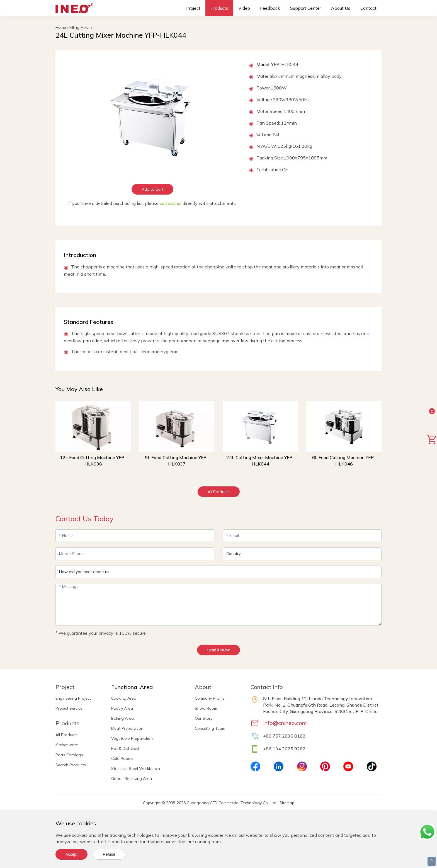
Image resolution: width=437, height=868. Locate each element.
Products (219, 8)
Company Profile (210, 698)
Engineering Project (73, 698)
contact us (171, 203)
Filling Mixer (80, 27)
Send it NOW (219, 650)
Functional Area (132, 687)
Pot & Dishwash (126, 748)
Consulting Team (210, 728)
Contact (368, 8)
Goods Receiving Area (132, 779)
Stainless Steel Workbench (136, 768)
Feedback (270, 8)
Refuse (109, 854)
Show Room (206, 708)
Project (193, 8)
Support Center (306, 8)
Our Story (204, 718)
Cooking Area (124, 698)
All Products (219, 492)
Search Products (71, 765)
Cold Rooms (122, 758)
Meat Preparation (127, 728)
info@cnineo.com (285, 723)
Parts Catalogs (69, 755)
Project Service (69, 708)
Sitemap (287, 803)
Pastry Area (122, 708)
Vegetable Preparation (132, 738)
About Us (341, 8)
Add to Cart (152, 189)
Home (61, 27)
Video (244, 8)
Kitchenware (67, 745)
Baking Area (122, 718)
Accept (71, 854)
